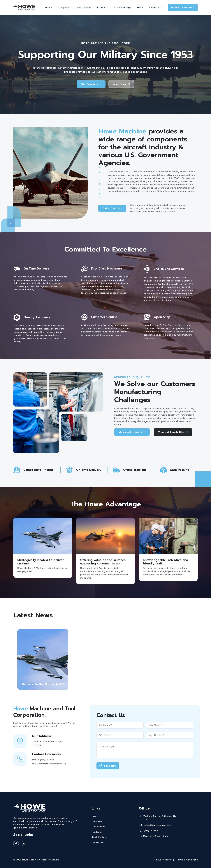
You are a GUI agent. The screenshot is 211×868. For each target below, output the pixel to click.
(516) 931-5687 (149, 831)
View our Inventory (132, 432)
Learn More (121, 84)
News (140, 8)
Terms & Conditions (187, 860)
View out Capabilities (173, 432)
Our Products (91, 84)
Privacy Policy (163, 860)
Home (49, 8)
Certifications (83, 8)
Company (63, 8)
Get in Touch (112, 208)
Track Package (123, 8)
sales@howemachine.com (155, 825)
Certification (98, 827)
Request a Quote (183, 8)
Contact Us (156, 8)
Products (103, 8)
